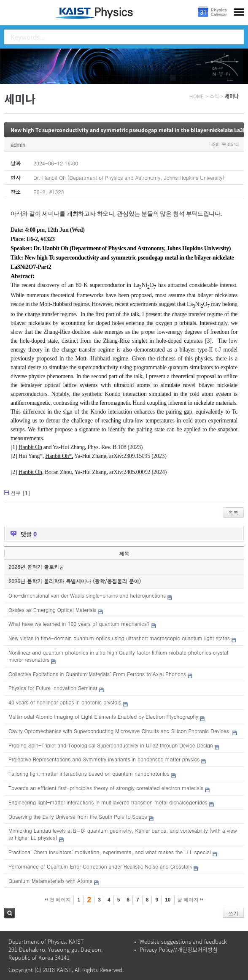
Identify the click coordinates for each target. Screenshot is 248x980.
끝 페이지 (190, 900)
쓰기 (233, 913)
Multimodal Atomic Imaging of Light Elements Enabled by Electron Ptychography (103, 716)
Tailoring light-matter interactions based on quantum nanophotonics (89, 773)
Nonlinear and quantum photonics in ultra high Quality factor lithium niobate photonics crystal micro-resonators (118, 656)
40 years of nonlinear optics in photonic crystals (65, 702)
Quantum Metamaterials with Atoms (50, 881)
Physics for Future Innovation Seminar (53, 688)
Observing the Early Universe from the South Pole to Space (78, 816)
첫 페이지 (58, 900)
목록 (233, 513)
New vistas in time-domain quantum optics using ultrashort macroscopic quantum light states (119, 638)
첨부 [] (20, 493)
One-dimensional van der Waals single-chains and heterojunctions (87, 595)
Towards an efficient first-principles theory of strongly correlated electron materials (106, 788)
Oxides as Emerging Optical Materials (53, 610)
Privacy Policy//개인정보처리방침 (179, 949)
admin (18, 145)
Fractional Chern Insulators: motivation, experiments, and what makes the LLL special (110, 852)
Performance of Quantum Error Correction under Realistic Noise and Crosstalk (100, 866)
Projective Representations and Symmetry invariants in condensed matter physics (104, 759)
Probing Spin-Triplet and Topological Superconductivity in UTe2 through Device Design (111, 745)
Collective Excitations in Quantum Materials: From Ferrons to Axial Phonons (97, 674)
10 (168, 900)
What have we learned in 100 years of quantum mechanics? (79, 624)
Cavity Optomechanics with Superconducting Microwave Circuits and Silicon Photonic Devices (120, 731)
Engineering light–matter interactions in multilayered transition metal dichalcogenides (108, 802)
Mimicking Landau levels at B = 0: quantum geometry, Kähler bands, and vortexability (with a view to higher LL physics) (123, 834)
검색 (9, 913)
